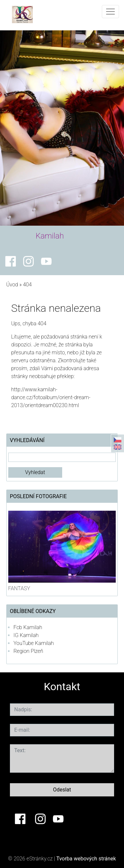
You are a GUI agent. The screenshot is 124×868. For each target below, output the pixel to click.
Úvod (12, 285)
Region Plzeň (28, 651)
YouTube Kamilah (34, 643)
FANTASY (19, 588)
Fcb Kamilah (28, 627)
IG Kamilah (26, 635)
